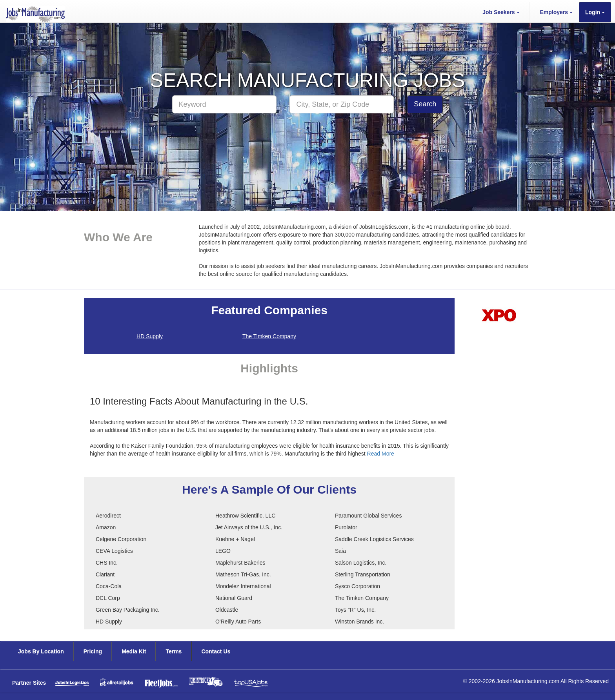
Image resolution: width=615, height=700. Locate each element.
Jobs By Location (41, 651)
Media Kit (134, 651)
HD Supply (150, 336)
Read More (381, 454)
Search (425, 104)
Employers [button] (556, 12)
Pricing (93, 651)
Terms (174, 651)
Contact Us (216, 651)
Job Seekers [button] (501, 12)
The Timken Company (269, 336)
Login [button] (595, 12)
